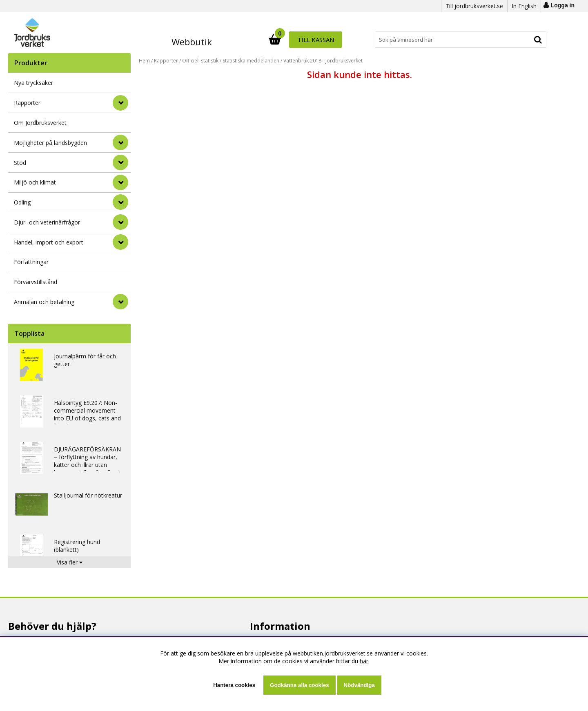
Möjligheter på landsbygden (50, 143)
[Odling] (120, 202)
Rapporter (27, 103)
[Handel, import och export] (120, 242)
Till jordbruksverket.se (474, 6)
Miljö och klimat (35, 182)
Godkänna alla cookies (299, 685)
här (364, 661)
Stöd (20, 163)
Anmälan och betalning (44, 302)
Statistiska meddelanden (251, 61)
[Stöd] (120, 162)
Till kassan (520, 40)
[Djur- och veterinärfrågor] (120, 222)
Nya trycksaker (33, 83)
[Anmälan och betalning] (120, 302)
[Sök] (330, 40)
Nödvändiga (359, 685)
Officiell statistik (200, 61)
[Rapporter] (120, 103)
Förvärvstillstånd (36, 282)
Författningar (31, 262)
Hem (144, 61)
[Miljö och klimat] (120, 182)
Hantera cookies (234, 685)
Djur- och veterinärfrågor (47, 222)
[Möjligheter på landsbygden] (120, 142)
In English (524, 6)
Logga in (563, 5)
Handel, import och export (49, 242)
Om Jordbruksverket (40, 123)
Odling (22, 202)
